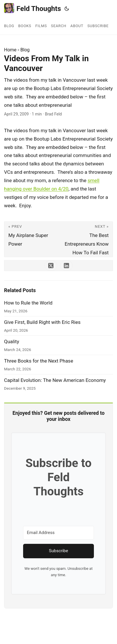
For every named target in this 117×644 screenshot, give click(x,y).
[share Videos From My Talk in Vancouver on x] (51, 266)
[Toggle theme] (67, 9)
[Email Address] (58, 533)
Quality (12, 341)
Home (10, 50)
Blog (25, 50)
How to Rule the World (28, 303)
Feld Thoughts (32, 8)
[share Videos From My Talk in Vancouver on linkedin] (66, 266)
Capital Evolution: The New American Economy (55, 380)
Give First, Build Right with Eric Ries (42, 322)
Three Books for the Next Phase (39, 361)
